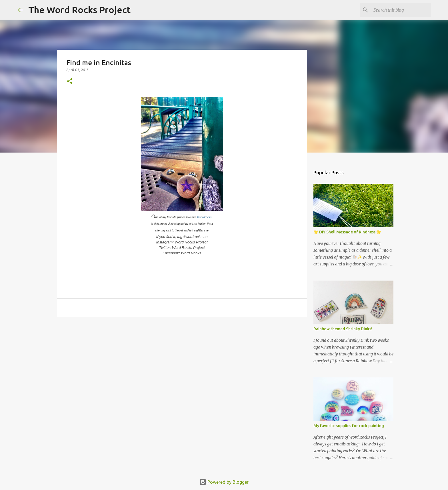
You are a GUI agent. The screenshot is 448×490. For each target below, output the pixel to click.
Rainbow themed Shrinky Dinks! (343, 329)
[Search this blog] (401, 10)
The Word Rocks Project (79, 10)
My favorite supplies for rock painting (349, 426)
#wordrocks (204, 217)
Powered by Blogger (224, 482)
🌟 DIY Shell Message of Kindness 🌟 (347, 232)
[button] (70, 82)
